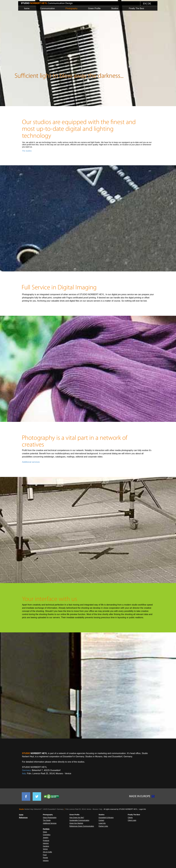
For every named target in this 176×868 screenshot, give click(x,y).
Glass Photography (50, 818)
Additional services (31, 462)
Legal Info (142, 809)
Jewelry (46, 838)
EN (145, 4)
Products (46, 841)
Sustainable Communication (79, 820)
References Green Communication (82, 826)
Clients (130, 818)
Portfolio (46, 829)
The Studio (47, 820)
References (23, 818)
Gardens (46, 846)
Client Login (132, 820)
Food (45, 855)
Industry (46, 861)
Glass (45, 832)
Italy (24, 773)
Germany (26, 770)
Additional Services (50, 823)
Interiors (46, 843)
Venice (45, 849)
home (21, 815)
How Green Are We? (77, 818)
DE (149, 4)
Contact (101, 820)
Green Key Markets (76, 823)
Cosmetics (47, 835)
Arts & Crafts (47, 852)
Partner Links (103, 826)
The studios (27, 151)
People (45, 858)
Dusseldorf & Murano (106, 818)
